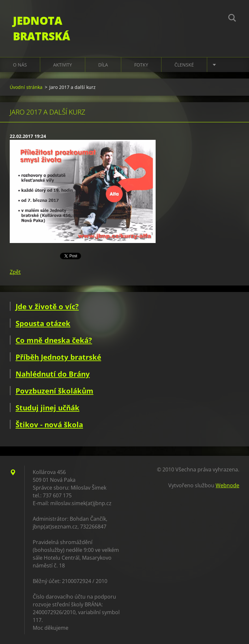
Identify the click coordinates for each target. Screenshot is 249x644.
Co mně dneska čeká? (54, 340)
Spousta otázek (43, 323)
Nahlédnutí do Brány (53, 374)
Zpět (15, 272)
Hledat (232, 19)
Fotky (141, 65)
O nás (20, 65)
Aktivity (63, 65)
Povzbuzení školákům (54, 391)
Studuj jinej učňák (47, 407)
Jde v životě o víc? (47, 306)
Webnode (227, 485)
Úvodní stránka (26, 87)
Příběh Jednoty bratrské (58, 357)
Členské (184, 65)
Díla (103, 65)
